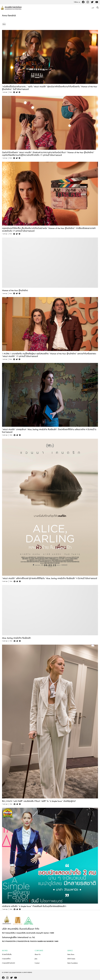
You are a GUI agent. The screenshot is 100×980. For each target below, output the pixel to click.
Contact (37, 963)
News (4, 24)
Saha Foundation (73, 963)
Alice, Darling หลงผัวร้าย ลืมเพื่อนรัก (16, 638)
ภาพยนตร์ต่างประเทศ (8, 963)
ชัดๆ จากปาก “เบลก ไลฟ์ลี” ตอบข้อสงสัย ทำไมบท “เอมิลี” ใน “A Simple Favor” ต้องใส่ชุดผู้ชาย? (39, 801)
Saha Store (71, 954)
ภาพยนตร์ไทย (6, 959)
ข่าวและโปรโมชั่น (7, 954)
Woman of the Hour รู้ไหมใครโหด (15, 291)
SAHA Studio (71, 959)
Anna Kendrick (9, 16)
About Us (38, 954)
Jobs (36, 959)
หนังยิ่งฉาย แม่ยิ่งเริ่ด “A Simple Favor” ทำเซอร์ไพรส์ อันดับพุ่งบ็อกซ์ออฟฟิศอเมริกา (34, 906)
